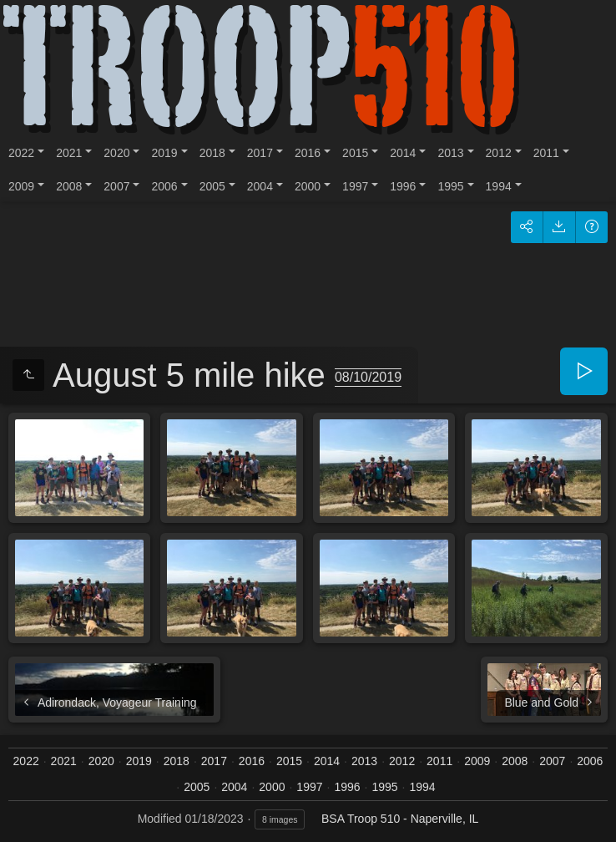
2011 (546, 153)
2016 (308, 153)
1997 (355, 186)
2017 (260, 153)
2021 (69, 153)
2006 (164, 186)
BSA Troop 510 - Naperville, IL (400, 819)
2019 (164, 153)
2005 (212, 186)
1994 (499, 186)
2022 (21, 153)
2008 (69, 186)
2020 (116, 153)
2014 (403, 153)
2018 (212, 153)
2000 (308, 186)
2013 (450, 153)
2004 (260, 186)
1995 (450, 186)
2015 (355, 153)
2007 (116, 186)
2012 (499, 153)
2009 (21, 186)
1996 (403, 186)
